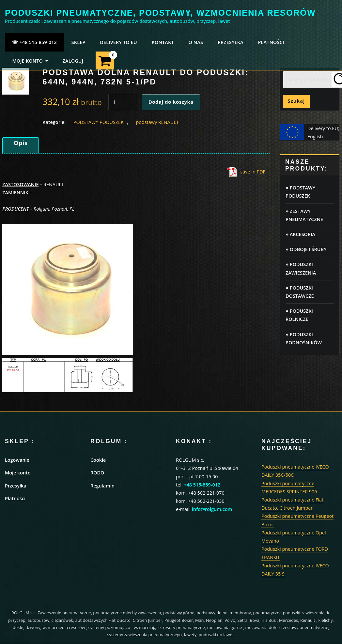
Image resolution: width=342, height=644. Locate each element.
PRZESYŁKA (231, 42)
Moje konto (18, 473)
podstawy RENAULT (157, 122)
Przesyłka (16, 486)
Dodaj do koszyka (171, 102)
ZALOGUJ (73, 61)
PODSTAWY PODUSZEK (99, 122)
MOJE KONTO (30, 61)
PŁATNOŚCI (271, 42)
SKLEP (78, 42)
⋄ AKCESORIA (300, 234)
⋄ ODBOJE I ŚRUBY (306, 249)
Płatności (15, 498)
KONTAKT (163, 42)
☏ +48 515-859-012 (34, 42)
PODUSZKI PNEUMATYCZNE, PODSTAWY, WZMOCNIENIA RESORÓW (160, 13)
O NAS (196, 42)
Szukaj (296, 101)
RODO (97, 473)
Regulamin (102, 486)
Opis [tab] (21, 143)
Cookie (98, 460)
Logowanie (17, 460)
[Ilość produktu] (123, 102)
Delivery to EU (118, 42)
